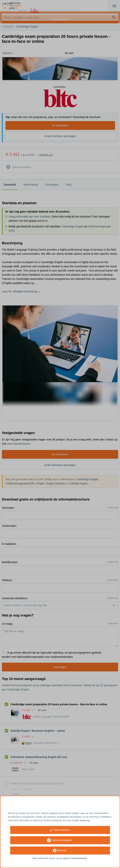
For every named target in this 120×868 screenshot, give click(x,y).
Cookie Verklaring (81, 820)
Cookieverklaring (78, 858)
